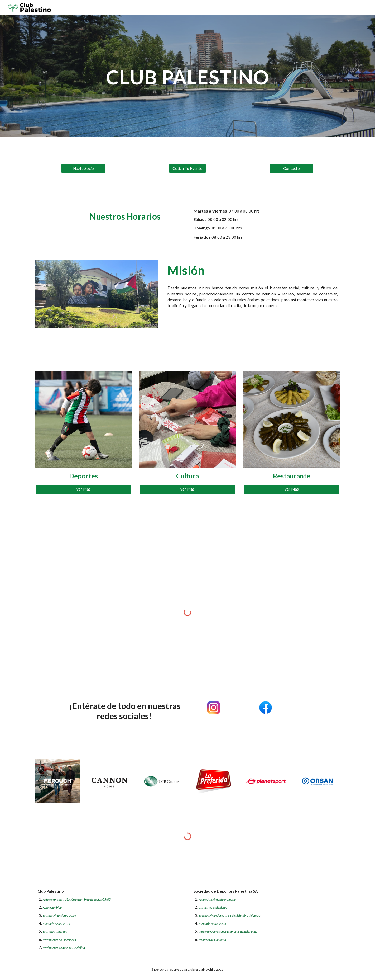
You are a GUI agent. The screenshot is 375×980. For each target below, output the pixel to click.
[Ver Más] (83, 489)
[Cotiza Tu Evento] (187, 168)
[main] (187, 76)
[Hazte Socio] (83, 168)
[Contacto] (292, 168)
